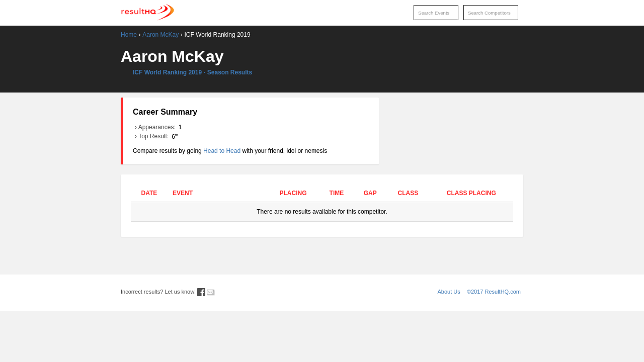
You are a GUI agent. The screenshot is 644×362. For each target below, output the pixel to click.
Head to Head (222, 151)
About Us (449, 292)
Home (129, 35)
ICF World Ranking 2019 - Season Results (192, 72)
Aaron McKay (160, 35)
